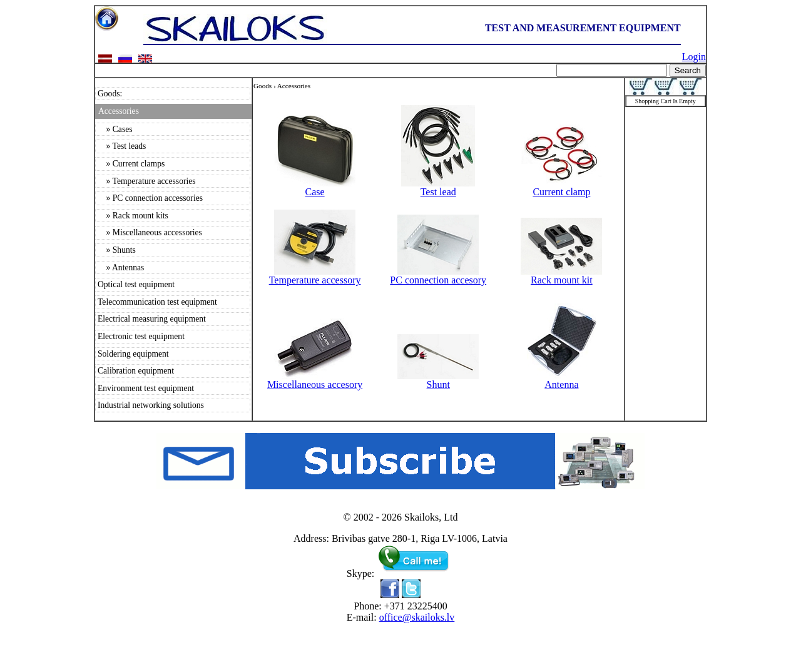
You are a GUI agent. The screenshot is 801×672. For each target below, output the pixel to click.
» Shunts (117, 250)
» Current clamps (131, 164)
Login (694, 57)
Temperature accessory (315, 276)
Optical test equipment (136, 284)
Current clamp (561, 187)
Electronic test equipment (141, 336)
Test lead (438, 187)
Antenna (562, 380)
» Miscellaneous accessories (150, 232)
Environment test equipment (146, 388)
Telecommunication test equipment (157, 302)
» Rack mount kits (133, 216)
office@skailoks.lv (417, 617)
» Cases (115, 129)
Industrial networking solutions (151, 405)
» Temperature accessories (147, 181)
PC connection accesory (438, 276)
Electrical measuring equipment (152, 319)
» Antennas (121, 267)
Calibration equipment (136, 371)
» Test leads (122, 146)
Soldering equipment (133, 354)
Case (315, 187)
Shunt (438, 380)
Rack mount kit (561, 276)
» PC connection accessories (150, 198)
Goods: (110, 94)
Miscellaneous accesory (315, 380)
